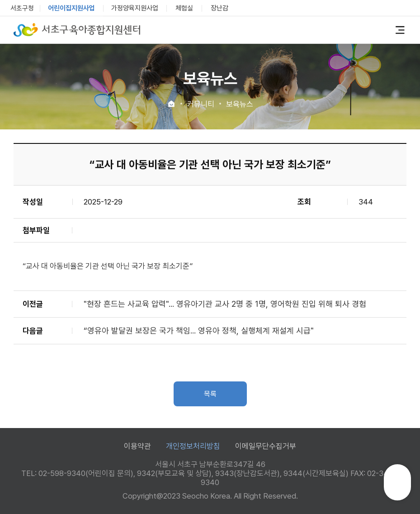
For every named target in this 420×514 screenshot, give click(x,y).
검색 (386, 30)
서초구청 (22, 8)
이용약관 (137, 446)
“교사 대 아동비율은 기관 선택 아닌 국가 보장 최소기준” (108, 266)
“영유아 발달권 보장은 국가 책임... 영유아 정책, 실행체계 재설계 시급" (199, 331)
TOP (398, 486)
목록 (210, 394)
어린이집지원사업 (71, 8)
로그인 (370, 29)
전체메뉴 (400, 30)
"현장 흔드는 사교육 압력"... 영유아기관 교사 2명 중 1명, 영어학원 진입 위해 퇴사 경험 (225, 304)
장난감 (219, 8)
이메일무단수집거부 (266, 446)
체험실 (184, 8)
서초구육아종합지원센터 (77, 30)
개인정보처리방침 (193, 446)
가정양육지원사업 (135, 8)
